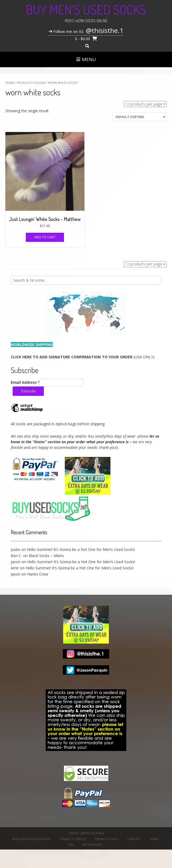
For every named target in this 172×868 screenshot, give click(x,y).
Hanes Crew (38, 574)
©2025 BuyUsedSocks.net (32, 839)
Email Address (25, 382)
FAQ (71, 845)
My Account (93, 845)
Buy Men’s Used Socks (86, 9)
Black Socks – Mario (46, 556)
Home (10, 83)
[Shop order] (140, 117)
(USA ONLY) (83, 357)
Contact (134, 839)
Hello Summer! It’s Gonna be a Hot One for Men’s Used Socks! (81, 549)
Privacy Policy (107, 839)
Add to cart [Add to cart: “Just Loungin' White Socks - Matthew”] (45, 237)
